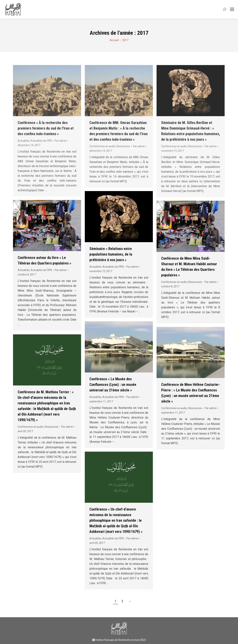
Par (132, 267)
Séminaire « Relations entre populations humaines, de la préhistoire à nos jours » (111, 254)
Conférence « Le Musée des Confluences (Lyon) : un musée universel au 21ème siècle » (113, 385)
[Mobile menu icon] (232, 9)
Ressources (195, 282)
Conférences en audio (174, 282)
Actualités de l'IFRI (113, 267)
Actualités (95, 267)
